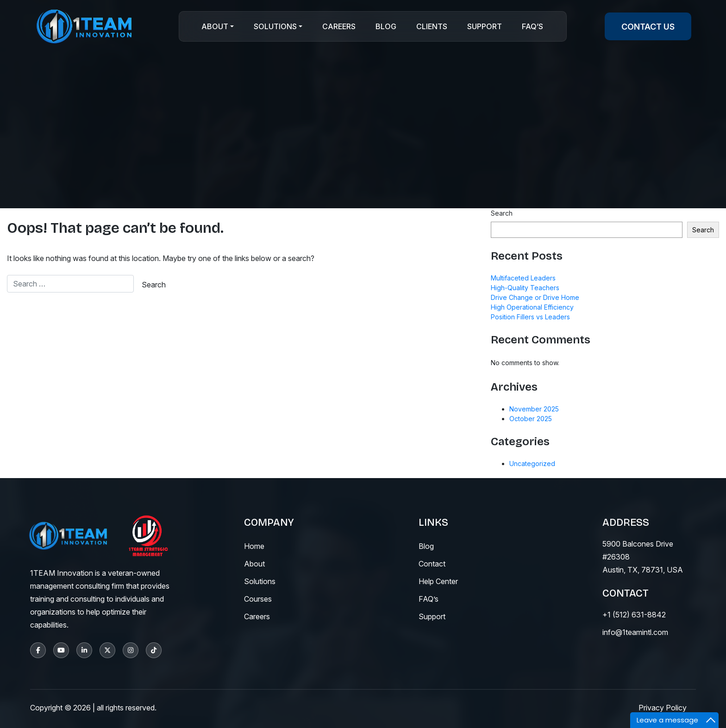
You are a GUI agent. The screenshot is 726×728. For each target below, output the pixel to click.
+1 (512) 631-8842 (634, 615)
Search (502, 213)
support (432, 616)
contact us (648, 27)
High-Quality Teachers (525, 288)
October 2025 (531, 419)
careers (257, 616)
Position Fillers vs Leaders (530, 317)
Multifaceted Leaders (523, 278)
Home (254, 546)
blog (426, 546)
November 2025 (534, 409)
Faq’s (532, 26)
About (215, 26)
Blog (386, 26)
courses (258, 599)
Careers (339, 26)
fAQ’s (429, 599)
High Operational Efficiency (532, 307)
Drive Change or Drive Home (535, 297)
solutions (260, 581)
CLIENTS (432, 26)
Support (485, 26)
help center (438, 581)
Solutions (275, 26)
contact (432, 564)
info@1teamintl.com (635, 632)
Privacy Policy (663, 708)
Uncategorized (532, 464)
